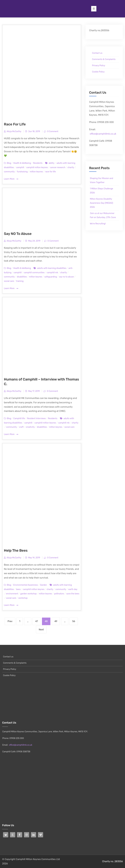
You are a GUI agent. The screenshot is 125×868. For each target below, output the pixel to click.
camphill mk (52, 273)
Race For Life (15, 124)
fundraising (22, 172)
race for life (50, 172)
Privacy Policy (99, 66)
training (20, 281)
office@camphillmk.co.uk (103, 134)
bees (18, 589)
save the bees (73, 594)
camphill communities (34, 273)
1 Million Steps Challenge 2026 (101, 191)
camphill (20, 167)
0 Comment (53, 131)
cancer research (58, 167)
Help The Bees (16, 551)
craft (21, 427)
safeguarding (51, 277)
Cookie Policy (98, 72)
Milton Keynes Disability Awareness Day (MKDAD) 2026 (101, 203)
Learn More (11, 179)
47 (38, 620)
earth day (73, 589)
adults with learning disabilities (52, 268)
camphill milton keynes (37, 167)
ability (51, 163)
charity (71, 167)
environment (12, 594)
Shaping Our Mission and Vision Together (101, 180)
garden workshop (29, 594)
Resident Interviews (36, 418)
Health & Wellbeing (22, 163)
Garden (43, 585)
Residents (38, 163)
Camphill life (19, 418)
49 (57, 620)
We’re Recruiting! (98, 224)
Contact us (97, 53)
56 (75, 620)
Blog (9, 163)
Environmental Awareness (26, 585)
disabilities (22, 277)
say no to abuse (66, 277)
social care (9, 281)
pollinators (59, 594)
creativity (30, 427)
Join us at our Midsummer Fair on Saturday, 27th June (103, 215)
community (9, 172)
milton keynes (36, 172)
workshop (23, 598)
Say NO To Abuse (18, 234)
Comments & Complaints (104, 59)
